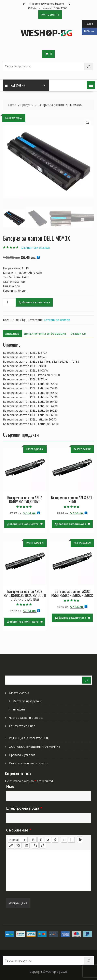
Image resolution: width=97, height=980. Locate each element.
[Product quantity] (9, 302)
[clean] (55, 840)
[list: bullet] (71, 840)
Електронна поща (24, 808)
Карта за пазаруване (28, 701)
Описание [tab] (12, 334)
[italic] (41, 840)
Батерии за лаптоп (57, 320)
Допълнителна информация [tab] (45, 334)
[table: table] (27, 846)
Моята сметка (50, 15)
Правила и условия (22, 755)
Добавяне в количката (34, 302)
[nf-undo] (35, 846)
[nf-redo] (43, 846)
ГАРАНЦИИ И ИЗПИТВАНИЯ (29, 738)
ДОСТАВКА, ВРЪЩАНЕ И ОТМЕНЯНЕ (35, 747)
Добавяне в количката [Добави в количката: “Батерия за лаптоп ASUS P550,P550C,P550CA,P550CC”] (70, 618)
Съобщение (19, 830)
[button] (91, 85)
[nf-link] (11, 846)
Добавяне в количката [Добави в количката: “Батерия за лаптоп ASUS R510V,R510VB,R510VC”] (23, 524)
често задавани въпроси (26, 718)
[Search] (89, 66)
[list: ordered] (64, 840)
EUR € (88, 24)
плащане (19, 709)
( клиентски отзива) (35, 248)
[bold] (33, 840)
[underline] (48, 840)
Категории (15, 85)
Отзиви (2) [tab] (78, 334)
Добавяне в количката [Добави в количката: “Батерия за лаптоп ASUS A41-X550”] (70, 524)
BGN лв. (88, 31)
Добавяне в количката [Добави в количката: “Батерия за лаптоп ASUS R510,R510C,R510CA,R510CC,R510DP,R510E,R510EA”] (23, 622)
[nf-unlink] (18, 846)
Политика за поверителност (29, 763)
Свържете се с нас (22, 726)
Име (10, 786)
